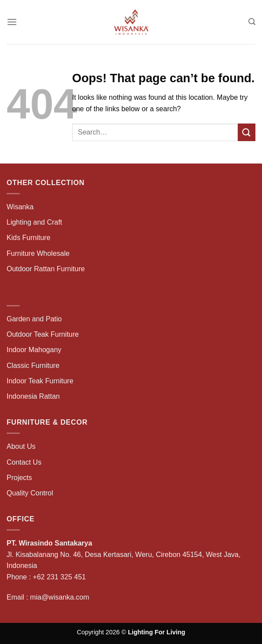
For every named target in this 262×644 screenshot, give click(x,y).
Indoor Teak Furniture (40, 381)
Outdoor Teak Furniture (43, 334)
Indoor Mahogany (34, 350)
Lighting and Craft (34, 222)
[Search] (252, 22)
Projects (19, 478)
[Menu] (12, 22)
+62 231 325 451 (60, 577)
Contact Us (24, 462)
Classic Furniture (33, 366)
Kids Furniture (29, 238)
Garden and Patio (34, 319)
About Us (21, 446)
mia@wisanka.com (60, 597)
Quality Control (30, 493)
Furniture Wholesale (38, 253)
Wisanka (21, 207)
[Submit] (247, 132)
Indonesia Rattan (33, 396)
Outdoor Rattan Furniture (46, 269)
